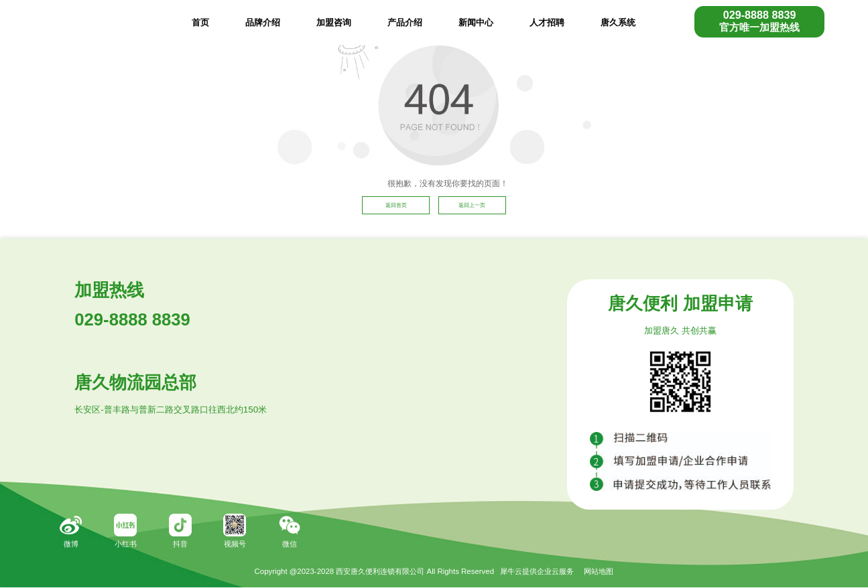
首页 (200, 22)
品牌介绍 (263, 22)
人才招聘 (547, 22)
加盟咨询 (334, 22)
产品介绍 (405, 22)
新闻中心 (476, 22)
